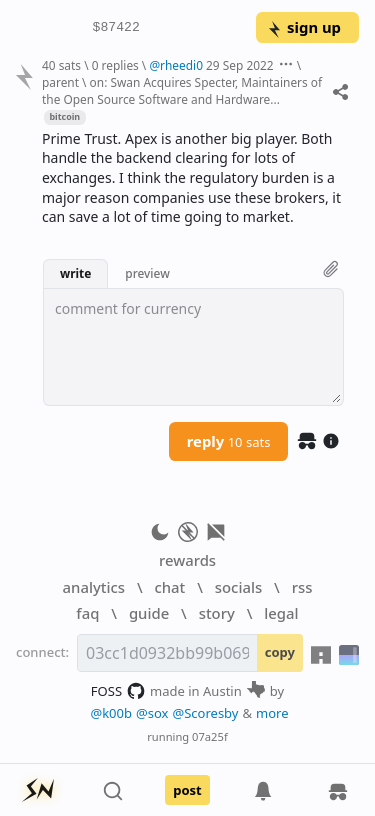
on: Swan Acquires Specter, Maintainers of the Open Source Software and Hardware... (182, 90)
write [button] (75, 273)
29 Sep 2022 (240, 65)
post (187, 790)
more (272, 713)
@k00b (111, 713)
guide (149, 613)
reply (229, 441)
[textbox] (193, 347)
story (217, 613)
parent (60, 82)
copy (280, 652)
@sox (152, 713)
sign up (303, 27)
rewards (187, 560)
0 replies (115, 65)
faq (87, 613)
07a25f (210, 736)
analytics (94, 587)
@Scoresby (205, 713)
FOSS (118, 691)
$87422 (116, 28)
